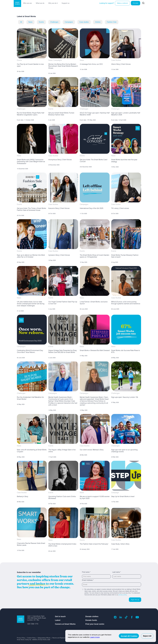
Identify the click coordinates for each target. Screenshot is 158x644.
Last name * (117, 572)
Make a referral (122, 3)
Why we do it (53, 3)
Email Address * (88, 580)
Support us (65, 3)
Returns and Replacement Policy (62, 638)
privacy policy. (123, 595)
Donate (136, 3)
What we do (40, 3)
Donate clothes (92, 616)
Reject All (147, 636)
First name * (86, 572)
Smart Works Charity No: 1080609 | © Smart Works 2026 (34, 640)
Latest (58, 620)
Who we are (27, 3)
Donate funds (91, 620)
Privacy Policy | (22, 638)
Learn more (95, 637)
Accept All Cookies (129, 636)
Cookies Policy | (32, 638)
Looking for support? (107, 3)
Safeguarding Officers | (45, 638)
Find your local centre (95, 624)
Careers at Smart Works (65, 624)
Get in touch (60, 616)
